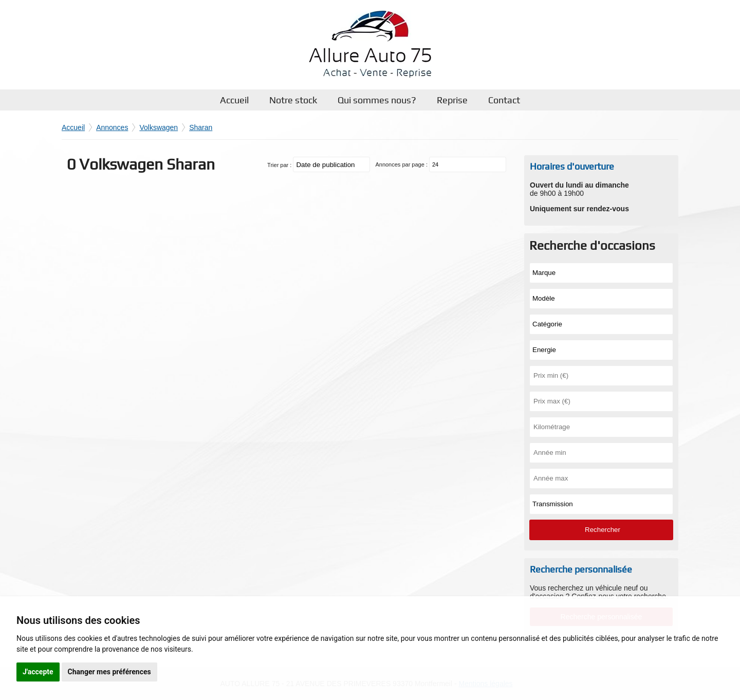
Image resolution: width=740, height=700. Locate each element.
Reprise (452, 100)
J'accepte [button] (38, 672)
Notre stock (293, 100)
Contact (504, 100)
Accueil (234, 100)
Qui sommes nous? (377, 100)
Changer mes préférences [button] (109, 672)
